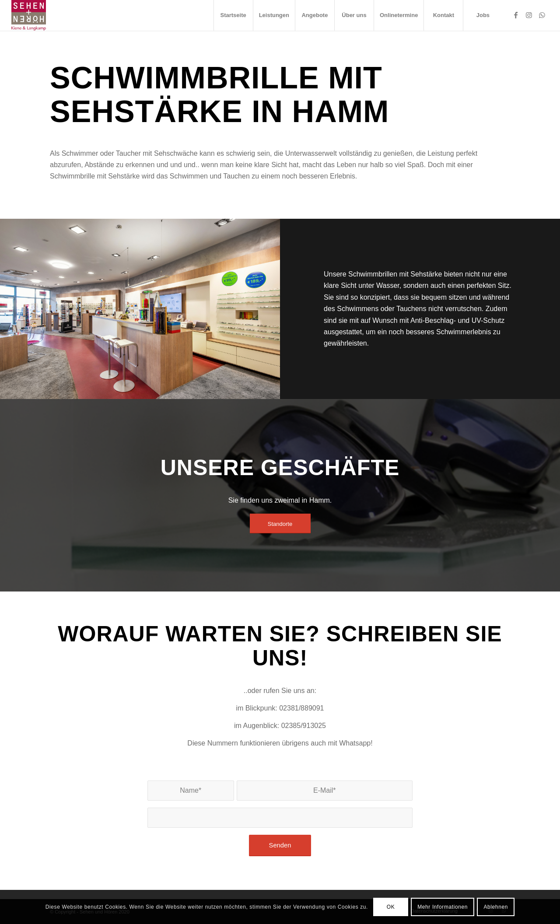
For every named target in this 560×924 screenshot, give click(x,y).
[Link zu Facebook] (516, 15)
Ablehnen (496, 907)
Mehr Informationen (443, 907)
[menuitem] (233, 15)
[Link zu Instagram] (529, 15)
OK (391, 907)
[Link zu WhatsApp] (542, 15)
